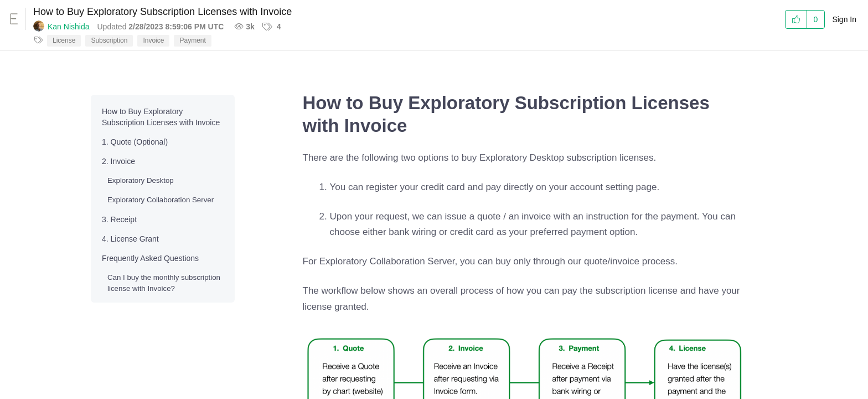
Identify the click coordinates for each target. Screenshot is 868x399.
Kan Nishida (69, 27)
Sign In (844, 19)
